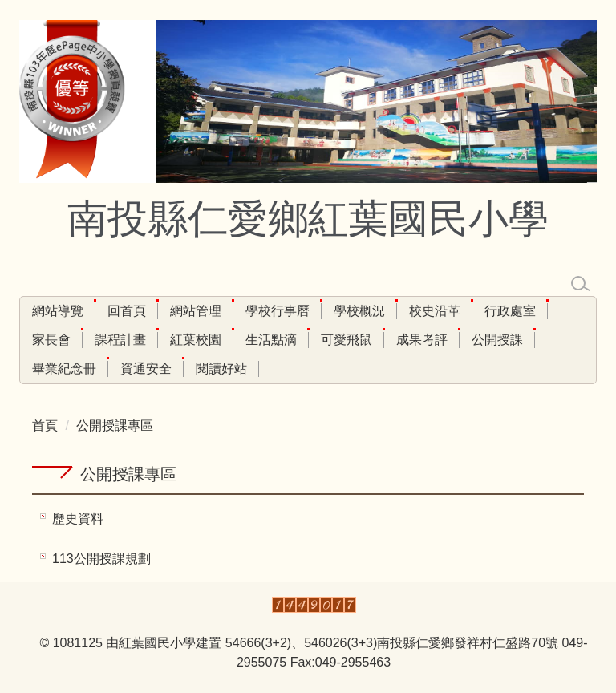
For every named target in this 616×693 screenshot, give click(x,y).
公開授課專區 (115, 426)
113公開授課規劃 (101, 559)
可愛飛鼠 (346, 340)
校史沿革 (435, 311)
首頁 (45, 426)
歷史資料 (78, 519)
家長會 (51, 340)
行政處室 (510, 311)
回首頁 (127, 311)
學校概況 (359, 311)
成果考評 (422, 340)
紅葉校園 (196, 340)
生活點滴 (271, 340)
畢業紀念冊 (64, 369)
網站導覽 (58, 311)
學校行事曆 (278, 311)
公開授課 (497, 340)
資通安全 (146, 369)
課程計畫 (120, 340)
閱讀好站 (221, 369)
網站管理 (196, 311)
